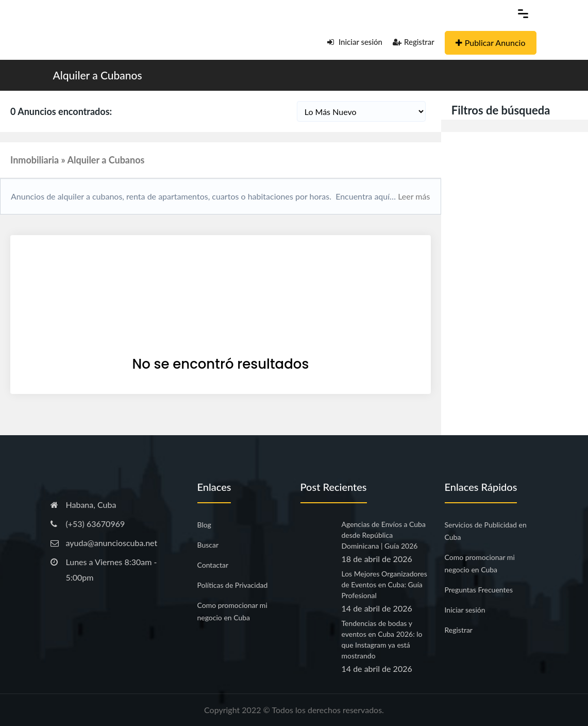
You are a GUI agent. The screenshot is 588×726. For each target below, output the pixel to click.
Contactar (213, 565)
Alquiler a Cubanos (98, 75)
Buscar (208, 545)
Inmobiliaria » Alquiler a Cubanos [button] (77, 160)
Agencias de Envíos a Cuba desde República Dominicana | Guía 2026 (384, 535)
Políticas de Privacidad (233, 585)
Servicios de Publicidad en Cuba (486, 531)
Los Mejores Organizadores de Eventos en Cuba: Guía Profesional (384, 584)
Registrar (414, 42)
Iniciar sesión (355, 42)
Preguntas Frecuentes (479, 590)
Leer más (413, 196)
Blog (204, 525)
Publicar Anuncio (491, 43)
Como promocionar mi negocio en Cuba (232, 611)
